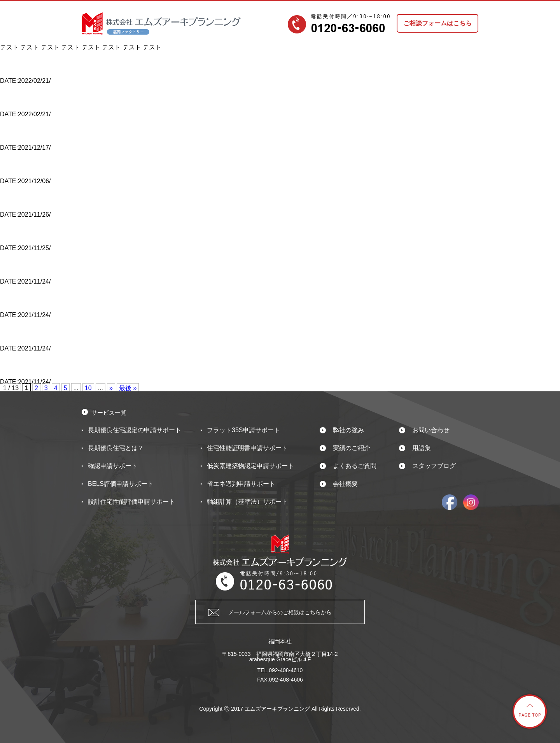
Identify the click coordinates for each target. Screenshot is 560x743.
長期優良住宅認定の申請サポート (135, 430)
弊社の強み (348, 430)
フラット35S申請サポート (243, 430)
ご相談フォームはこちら (437, 23)
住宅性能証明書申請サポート (247, 448)
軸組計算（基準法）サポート (247, 502)
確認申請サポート (113, 466)
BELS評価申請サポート (121, 484)
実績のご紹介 (352, 448)
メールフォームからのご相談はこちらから (280, 612)
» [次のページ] (111, 388)
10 (88, 388)
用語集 (422, 448)
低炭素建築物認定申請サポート (250, 466)
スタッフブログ (434, 466)
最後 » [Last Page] (128, 388)
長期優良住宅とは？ (116, 448)
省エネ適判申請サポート (241, 484)
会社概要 (345, 484)
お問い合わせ (431, 430)
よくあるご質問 (355, 466)
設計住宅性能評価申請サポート (131, 502)
